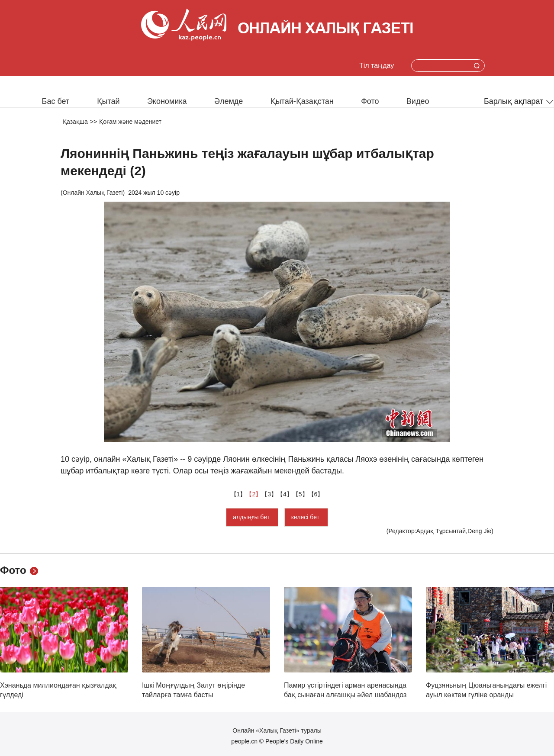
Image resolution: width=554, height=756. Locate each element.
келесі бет (306, 517)
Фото (370, 101)
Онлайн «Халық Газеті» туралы (277, 730)
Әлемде (229, 101)
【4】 (285, 494)
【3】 (269, 494)
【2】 (254, 494)
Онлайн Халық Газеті (93, 193)
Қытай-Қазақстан (302, 101)
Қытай (108, 101)
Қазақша (75, 122)
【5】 (300, 494)
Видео (418, 101)
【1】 (238, 494)
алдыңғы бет (252, 517)
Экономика (167, 101)
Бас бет (56, 101)
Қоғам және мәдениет (130, 122)
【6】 (316, 494)
